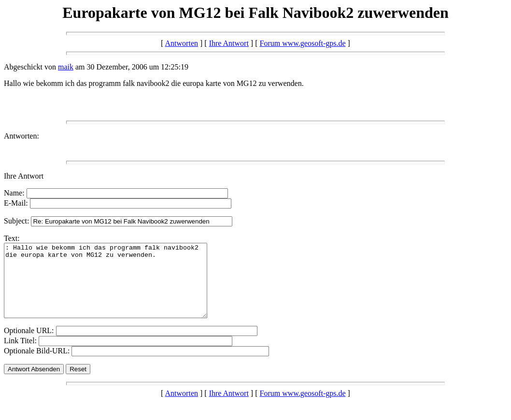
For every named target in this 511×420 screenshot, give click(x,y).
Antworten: (21, 136)
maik (66, 67)
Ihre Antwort (229, 43)
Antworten (182, 43)
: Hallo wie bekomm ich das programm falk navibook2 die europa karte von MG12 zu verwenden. (118, 288)
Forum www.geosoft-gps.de (303, 43)
